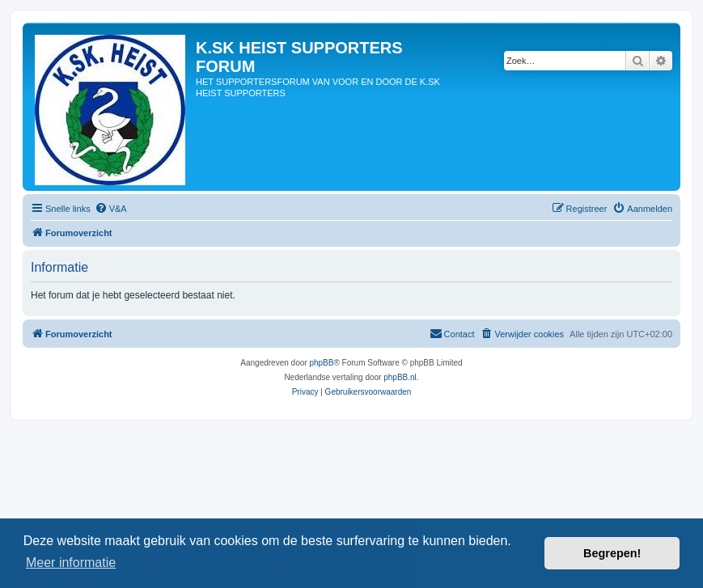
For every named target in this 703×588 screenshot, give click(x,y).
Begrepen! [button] (612, 553)
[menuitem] (111, 209)
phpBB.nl (400, 377)
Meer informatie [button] (71, 563)
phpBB (321, 363)
